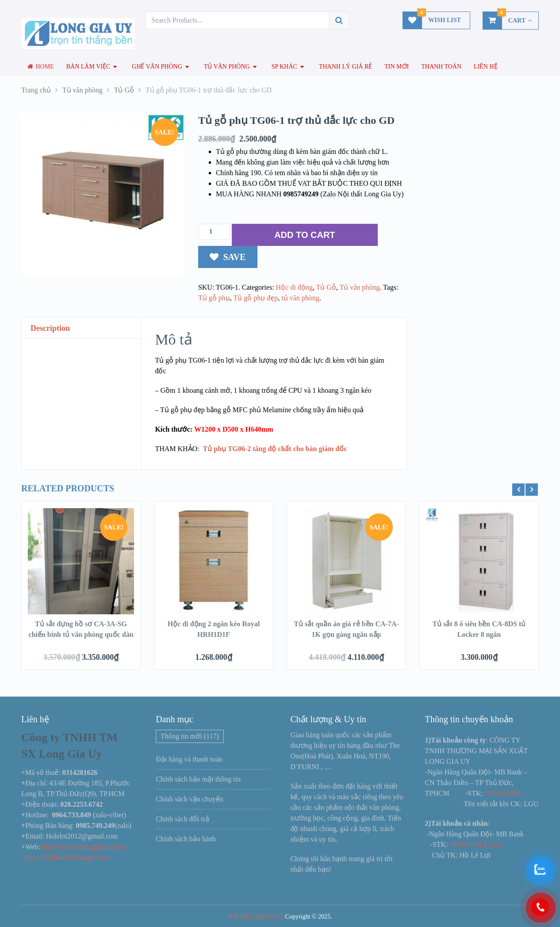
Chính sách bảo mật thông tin (198, 779)
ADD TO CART (305, 235)
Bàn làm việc (88, 67)
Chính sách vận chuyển (190, 799)
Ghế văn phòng (157, 67)
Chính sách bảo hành (186, 839)
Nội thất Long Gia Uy (256, 917)
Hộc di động (294, 287)
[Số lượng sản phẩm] (214, 232)
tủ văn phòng (300, 298)
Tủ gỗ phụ (214, 298)
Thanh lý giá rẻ (345, 67)
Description (50, 328)
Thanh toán (441, 67)
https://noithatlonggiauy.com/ (84, 847)
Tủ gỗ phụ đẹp (255, 298)
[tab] (81, 328)
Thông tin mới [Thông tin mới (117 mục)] (190, 736)
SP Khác (284, 67)
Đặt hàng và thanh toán (189, 759)
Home (41, 67)
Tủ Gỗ (326, 287)
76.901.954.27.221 (476, 845)
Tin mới (397, 67)
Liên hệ (486, 67)
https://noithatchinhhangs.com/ (67, 857)
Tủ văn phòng (227, 67)
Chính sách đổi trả (182, 819)
